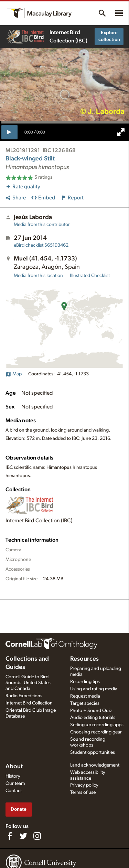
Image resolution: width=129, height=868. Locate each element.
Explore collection (109, 36)
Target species (85, 703)
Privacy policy (84, 785)
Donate (19, 809)
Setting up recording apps (97, 725)
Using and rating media (94, 689)
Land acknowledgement (95, 765)
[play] (9, 132)
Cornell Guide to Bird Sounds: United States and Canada (28, 683)
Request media (85, 696)
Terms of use (83, 792)
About (14, 767)
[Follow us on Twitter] (23, 836)
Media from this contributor (42, 225)
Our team (15, 783)
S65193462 (41, 245)
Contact (14, 791)
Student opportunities (93, 752)
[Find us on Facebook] (10, 836)
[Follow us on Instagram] (37, 836)
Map (14, 374)
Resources (84, 659)
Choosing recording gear (96, 732)
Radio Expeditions (24, 696)
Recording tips (85, 682)
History (13, 776)
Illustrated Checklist (90, 276)
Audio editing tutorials (93, 718)
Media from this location (38, 276)
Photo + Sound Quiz (91, 711)
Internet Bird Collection (29, 703)
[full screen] (121, 132)
